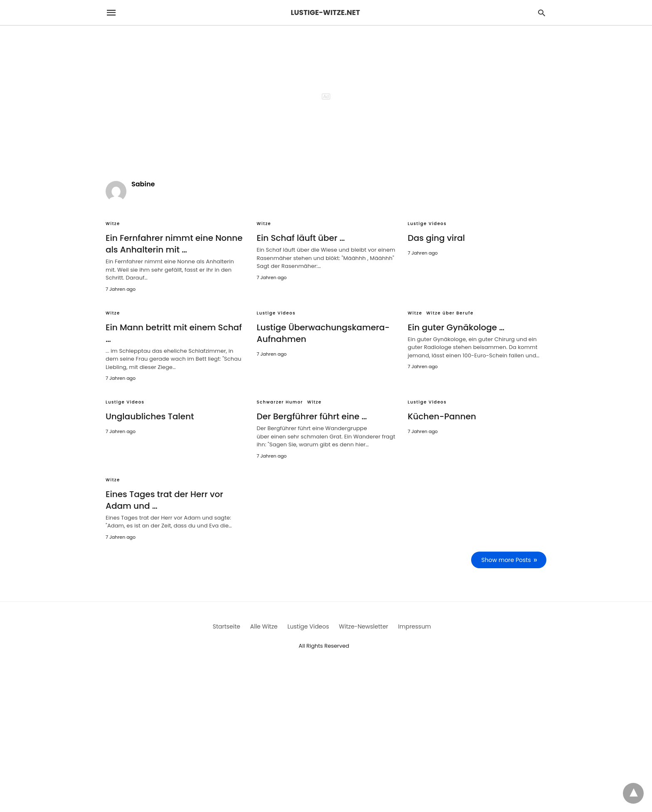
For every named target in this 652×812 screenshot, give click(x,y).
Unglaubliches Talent (150, 416)
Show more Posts (506, 560)
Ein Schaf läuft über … (301, 238)
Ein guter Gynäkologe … (456, 327)
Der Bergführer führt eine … (312, 416)
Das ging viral (437, 238)
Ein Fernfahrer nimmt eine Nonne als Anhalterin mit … (174, 244)
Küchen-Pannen (442, 416)
